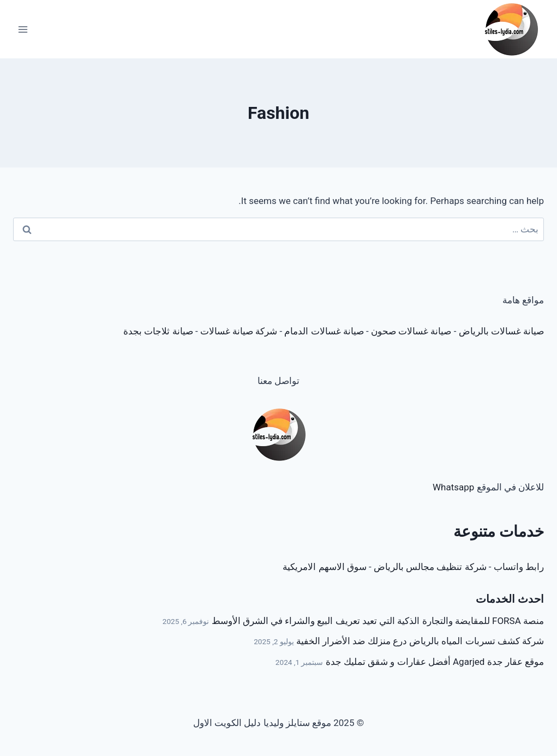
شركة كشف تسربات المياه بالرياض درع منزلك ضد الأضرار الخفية (420, 641)
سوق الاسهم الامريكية (324, 567)
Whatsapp (453, 487)
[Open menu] (23, 29)
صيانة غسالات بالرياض (501, 331)
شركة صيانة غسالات (239, 331)
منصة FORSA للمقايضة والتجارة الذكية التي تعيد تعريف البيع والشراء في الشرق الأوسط (378, 621)
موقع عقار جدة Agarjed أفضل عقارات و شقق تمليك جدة (435, 662)
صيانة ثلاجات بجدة (158, 331)
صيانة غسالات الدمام (324, 331)
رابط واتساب (519, 567)
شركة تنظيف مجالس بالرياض (430, 567)
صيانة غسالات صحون (411, 331)
